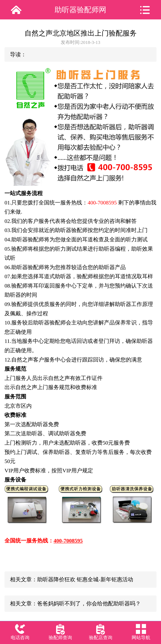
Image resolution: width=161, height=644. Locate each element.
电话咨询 (20, 638)
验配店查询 (101, 638)
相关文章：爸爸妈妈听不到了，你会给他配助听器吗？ (75, 604)
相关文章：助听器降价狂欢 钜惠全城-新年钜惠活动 (71, 579)
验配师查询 (60, 638)
